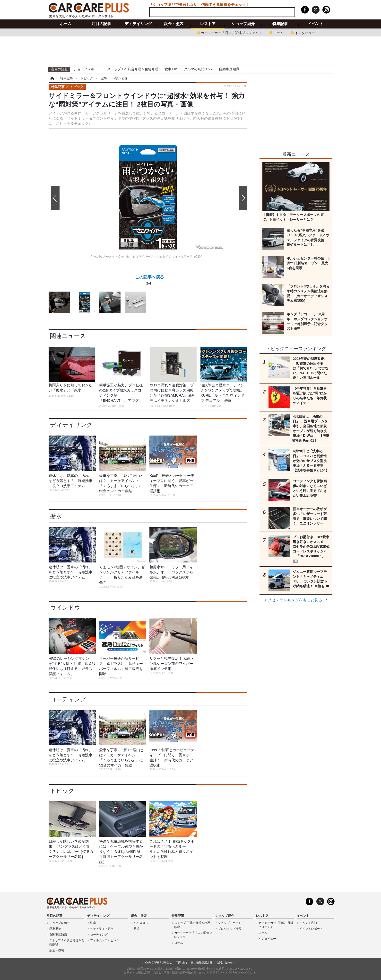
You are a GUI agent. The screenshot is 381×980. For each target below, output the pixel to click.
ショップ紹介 (243, 24)
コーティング (68, 699)
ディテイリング (138, 24)
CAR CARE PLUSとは (159, 962)
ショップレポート (87, 69)
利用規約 (182, 962)
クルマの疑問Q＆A (198, 69)
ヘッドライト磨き (102, 929)
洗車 (93, 923)
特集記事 (280, 24)
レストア (208, 24)
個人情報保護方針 (202, 962)
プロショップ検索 (230, 929)
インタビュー (305, 32)
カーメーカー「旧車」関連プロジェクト (232, 32)
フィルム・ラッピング (105, 940)
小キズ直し (141, 923)
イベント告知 (308, 923)
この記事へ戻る (150, 281)
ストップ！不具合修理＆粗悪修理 (133, 69)
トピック (62, 791)
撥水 (56, 516)
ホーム (66, 24)
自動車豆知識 (229, 69)
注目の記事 (101, 24)
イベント (316, 24)
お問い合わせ (225, 962)
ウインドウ (65, 608)
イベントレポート (311, 929)
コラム (278, 32)
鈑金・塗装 (174, 24)
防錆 (137, 929)
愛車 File (171, 69)
